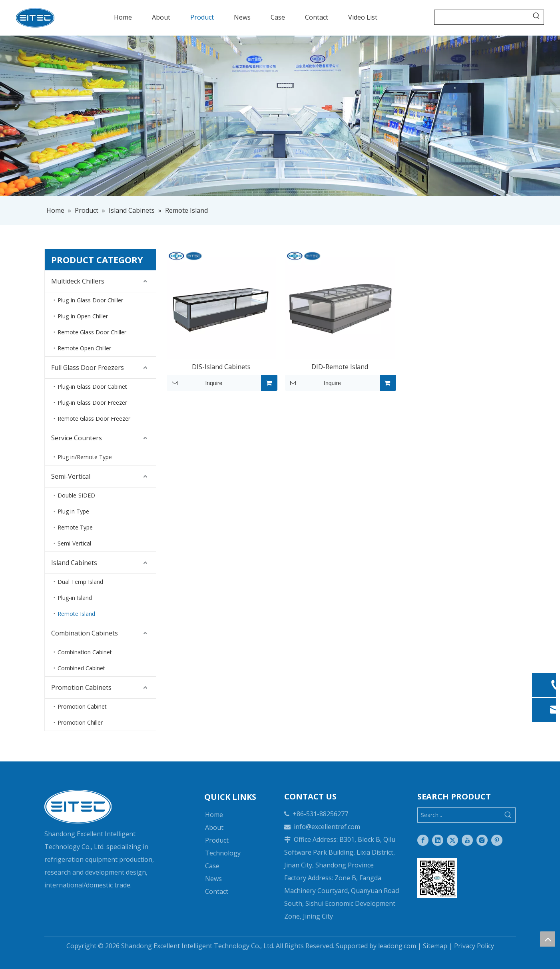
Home (214, 815)
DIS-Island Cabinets (221, 367)
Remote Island (76, 614)
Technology (223, 853)
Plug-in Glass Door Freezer (92, 403)
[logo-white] (78, 807)
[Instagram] (482, 840)
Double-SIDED (76, 495)
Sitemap (435, 946)
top (548, 939)
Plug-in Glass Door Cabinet (92, 387)
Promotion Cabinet (82, 706)
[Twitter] (452, 840)
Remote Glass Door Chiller (92, 332)
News (213, 879)
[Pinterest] (497, 840)
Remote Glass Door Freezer (94, 419)
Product (217, 840)
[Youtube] (467, 840)
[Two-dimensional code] (437, 878)
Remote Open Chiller (84, 348)
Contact (217, 891)
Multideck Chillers (78, 281)
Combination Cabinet (85, 652)
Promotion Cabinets (81, 687)
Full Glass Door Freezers (88, 368)
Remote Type (75, 527)
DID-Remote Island (340, 367)
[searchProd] (482, 17)
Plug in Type (73, 511)
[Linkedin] (438, 840)
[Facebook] (423, 840)
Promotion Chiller (80, 722)
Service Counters (77, 438)
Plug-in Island (75, 598)
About (214, 827)
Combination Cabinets (85, 633)
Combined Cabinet (81, 668)
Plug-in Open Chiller (83, 316)
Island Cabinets (74, 563)
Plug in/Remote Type (85, 457)
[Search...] (459, 815)
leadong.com (397, 946)
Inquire (195, 383)
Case (212, 866)
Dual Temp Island (80, 582)
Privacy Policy (474, 946)
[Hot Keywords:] (536, 17)
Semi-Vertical (71, 476)
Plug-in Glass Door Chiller (90, 300)
